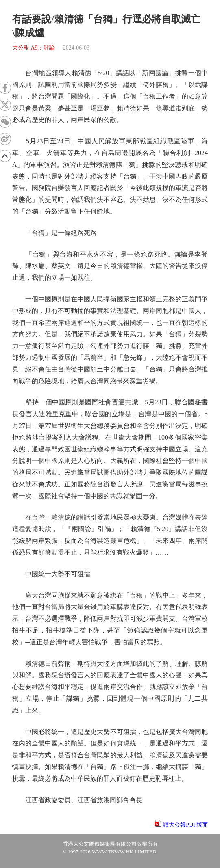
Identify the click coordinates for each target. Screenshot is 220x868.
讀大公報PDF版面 (185, 825)
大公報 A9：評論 (34, 48)
